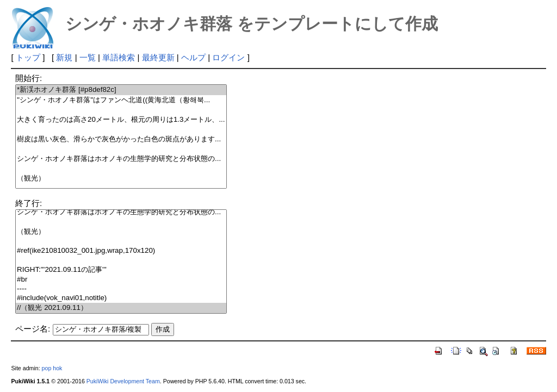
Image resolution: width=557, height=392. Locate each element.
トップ (28, 57)
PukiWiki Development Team (123, 381)
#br (121, 280)
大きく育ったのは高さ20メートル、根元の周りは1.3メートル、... (121, 120)
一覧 (88, 57)
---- (121, 289)
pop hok (52, 368)
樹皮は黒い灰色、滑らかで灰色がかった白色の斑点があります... (121, 139)
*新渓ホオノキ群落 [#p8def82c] (121, 90)
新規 (64, 57)
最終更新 (158, 57)
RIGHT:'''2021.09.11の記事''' (121, 270)
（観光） (121, 179)
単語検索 (119, 57)
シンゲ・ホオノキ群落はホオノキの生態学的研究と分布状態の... (121, 159)
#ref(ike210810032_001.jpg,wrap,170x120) (121, 251)
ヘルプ (193, 57)
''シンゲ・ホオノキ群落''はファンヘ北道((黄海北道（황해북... (121, 100)
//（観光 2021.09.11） (121, 308)
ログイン (228, 57)
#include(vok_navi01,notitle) (121, 298)
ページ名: (33, 329)
